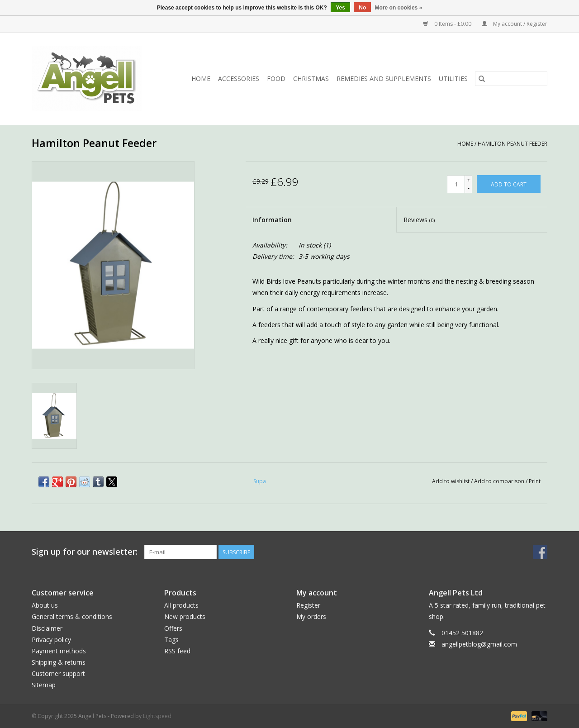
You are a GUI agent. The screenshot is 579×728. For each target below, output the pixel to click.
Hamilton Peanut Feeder (513, 144)
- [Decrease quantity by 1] (469, 188)
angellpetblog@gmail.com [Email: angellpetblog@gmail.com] (479, 644)
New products (185, 616)
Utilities (453, 79)
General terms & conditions (72, 616)
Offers (173, 628)
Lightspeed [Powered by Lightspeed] (157, 716)
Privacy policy (51, 640)
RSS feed (177, 651)
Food (276, 79)
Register (308, 605)
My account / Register (515, 24)
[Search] (511, 79)
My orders (311, 616)
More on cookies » (399, 8)
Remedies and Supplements (384, 79)
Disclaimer (47, 628)
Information (272, 220)
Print (535, 481)
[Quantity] (456, 184)
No (362, 8)
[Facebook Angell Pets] (540, 552)
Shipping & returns (59, 662)
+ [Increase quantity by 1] (469, 180)
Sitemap (44, 685)
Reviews (419, 220)
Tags (171, 640)
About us (45, 605)
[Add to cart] (509, 184)
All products (181, 605)
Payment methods (59, 651)
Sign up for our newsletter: (85, 552)
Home (201, 79)
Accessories (239, 79)
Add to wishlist (451, 481)
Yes (340, 8)
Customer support (58, 673)
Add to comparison (500, 481)
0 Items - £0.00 (448, 24)
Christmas (311, 79)
